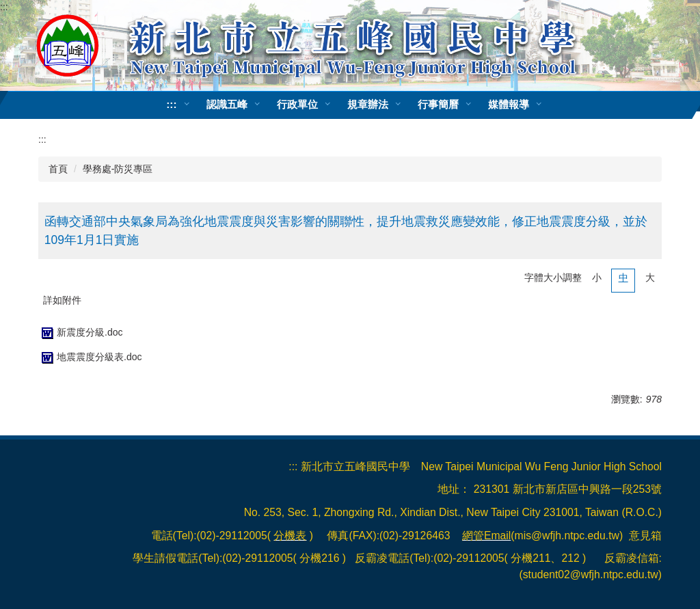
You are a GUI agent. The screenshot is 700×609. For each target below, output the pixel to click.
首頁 (58, 169)
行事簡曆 (438, 105)
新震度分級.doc (80, 332)
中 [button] (623, 278)
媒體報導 (509, 105)
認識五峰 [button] (227, 105)
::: (4, 7)
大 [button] (650, 278)
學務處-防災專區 (118, 169)
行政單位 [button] (297, 105)
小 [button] (597, 278)
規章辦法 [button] (368, 105)
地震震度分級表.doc (90, 357)
